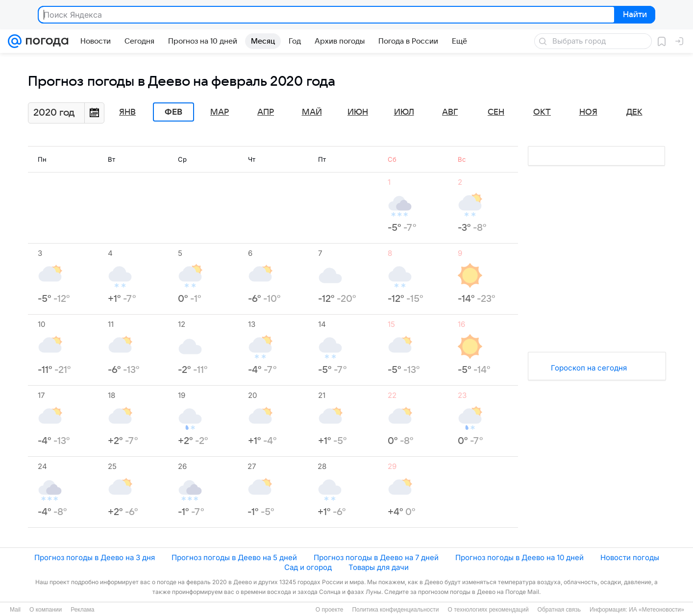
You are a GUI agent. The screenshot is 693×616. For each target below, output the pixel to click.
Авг (450, 112)
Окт (542, 112)
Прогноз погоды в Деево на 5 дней (234, 557)
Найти (634, 15)
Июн (358, 112)
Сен (496, 112)
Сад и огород (308, 567)
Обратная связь (559, 610)
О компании (46, 610)
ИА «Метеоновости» (656, 610)
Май (312, 112)
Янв (127, 112)
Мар (220, 112)
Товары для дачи (379, 567)
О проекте (330, 610)
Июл (404, 112)
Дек (634, 112)
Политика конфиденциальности (395, 610)
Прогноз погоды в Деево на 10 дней (520, 557)
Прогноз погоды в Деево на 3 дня (95, 557)
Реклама (82, 610)
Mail (15, 610)
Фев (173, 112)
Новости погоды (630, 557)
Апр (266, 112)
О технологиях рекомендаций (488, 610)
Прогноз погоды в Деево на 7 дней (376, 557)
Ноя (588, 112)
